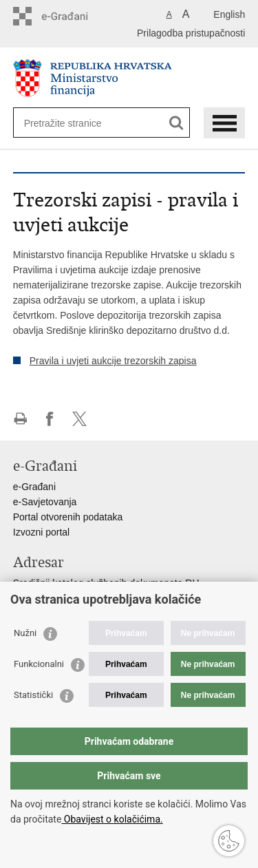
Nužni (25, 633)
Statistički (33, 695)
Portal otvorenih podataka (68, 517)
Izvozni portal (41, 532)
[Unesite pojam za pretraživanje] (74, 123)
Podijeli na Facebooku (50, 419)
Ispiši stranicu (20, 419)
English (229, 14)
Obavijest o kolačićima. (112, 819)
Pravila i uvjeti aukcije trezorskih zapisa (113, 361)
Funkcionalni (39, 664)
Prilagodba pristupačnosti (191, 33)
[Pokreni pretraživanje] (176, 123)
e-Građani (34, 487)
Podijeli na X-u (79, 419)
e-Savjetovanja (45, 502)
